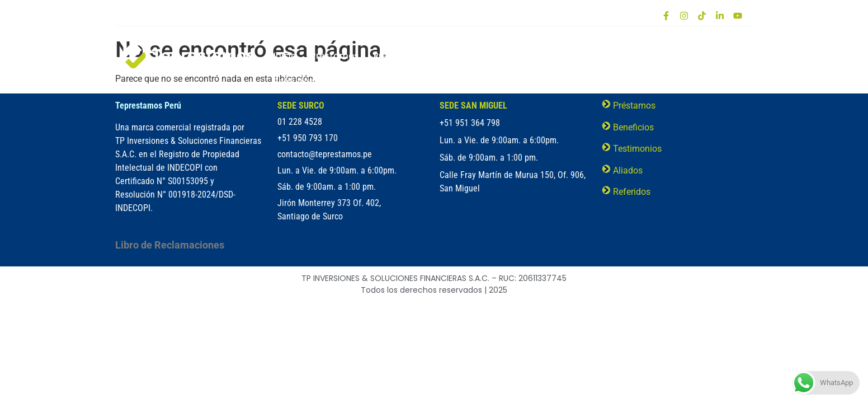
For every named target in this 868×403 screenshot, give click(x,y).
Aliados (680, 56)
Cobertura (557, 56)
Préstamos (335, 56)
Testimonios (622, 56)
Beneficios (498, 56)
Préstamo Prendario (418, 56)
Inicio (285, 56)
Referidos (294, 81)
